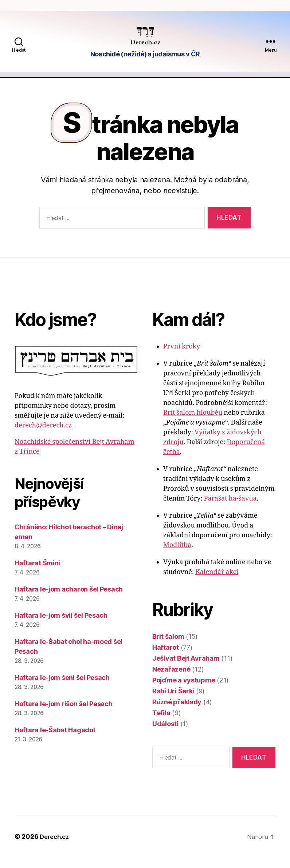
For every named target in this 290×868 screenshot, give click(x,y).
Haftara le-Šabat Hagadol (55, 741)
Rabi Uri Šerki (173, 702)
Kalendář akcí (217, 583)
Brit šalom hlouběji (193, 424)
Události (165, 735)
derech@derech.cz (43, 436)
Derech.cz (56, 847)
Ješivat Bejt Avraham (186, 669)
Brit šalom (168, 647)
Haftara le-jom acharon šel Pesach (69, 600)
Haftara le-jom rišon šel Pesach (64, 715)
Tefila (161, 724)
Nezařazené (171, 680)
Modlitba (177, 556)
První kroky (182, 357)
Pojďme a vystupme (184, 691)
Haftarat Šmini (37, 574)
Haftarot (166, 658)
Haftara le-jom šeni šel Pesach (62, 688)
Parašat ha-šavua (230, 509)
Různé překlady (177, 713)
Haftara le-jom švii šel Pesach (61, 626)
